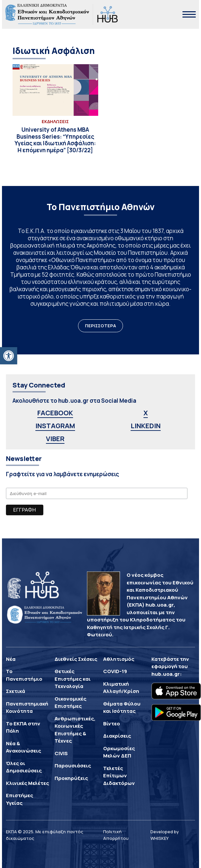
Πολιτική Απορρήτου (116, 835)
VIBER (55, 439)
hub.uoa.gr (166, 674)
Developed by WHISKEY (165, 835)
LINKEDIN (146, 426)
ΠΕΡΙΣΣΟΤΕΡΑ (100, 326)
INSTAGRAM (55, 426)
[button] (9, 356)
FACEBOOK (55, 413)
